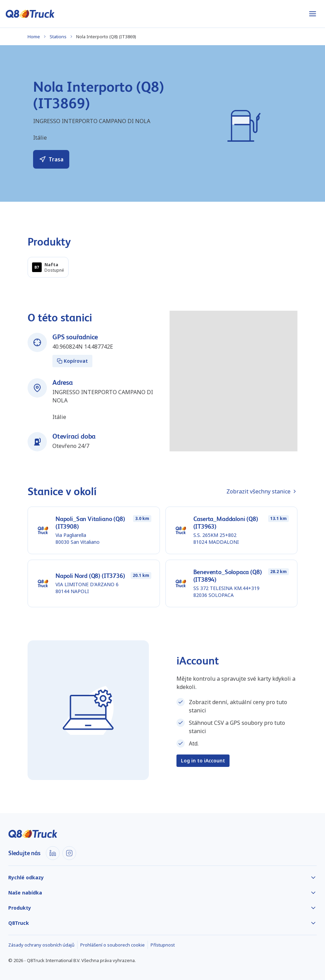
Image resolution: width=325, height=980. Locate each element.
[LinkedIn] (53, 853)
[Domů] (30, 14)
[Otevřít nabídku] (313, 14)
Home (34, 37)
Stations (58, 37)
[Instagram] (69, 853)
